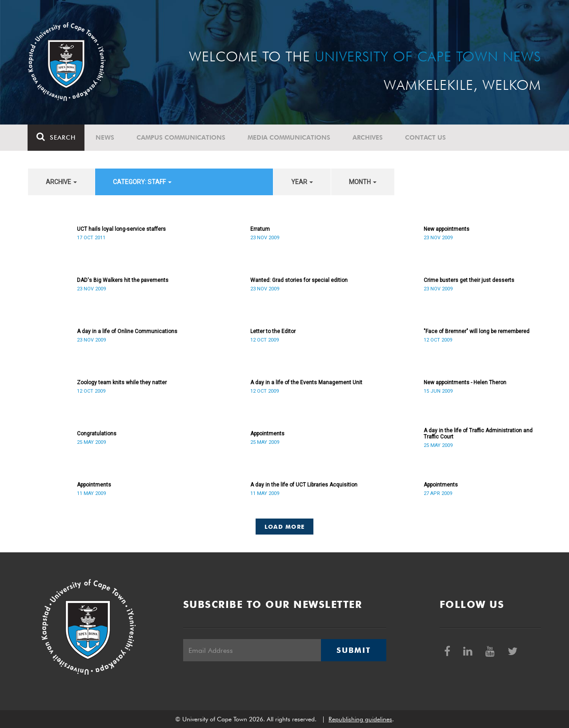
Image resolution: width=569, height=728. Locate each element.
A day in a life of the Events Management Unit (306, 382)
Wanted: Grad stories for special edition (299, 280)
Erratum (260, 229)
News (105, 137)
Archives (368, 137)
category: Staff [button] (142, 182)
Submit (353, 650)
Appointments (267, 434)
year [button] (302, 182)
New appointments (447, 229)
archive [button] (61, 182)
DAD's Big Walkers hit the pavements (123, 280)
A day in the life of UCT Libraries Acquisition (304, 485)
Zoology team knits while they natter (122, 382)
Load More (285, 527)
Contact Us (426, 137)
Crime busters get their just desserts (469, 280)
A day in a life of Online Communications (127, 331)
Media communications (289, 137)
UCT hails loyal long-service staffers (121, 229)
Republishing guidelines (360, 719)
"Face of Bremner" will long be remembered (477, 331)
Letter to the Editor (273, 331)
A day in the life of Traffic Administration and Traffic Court (478, 434)
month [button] (363, 182)
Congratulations (97, 434)
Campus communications (181, 137)
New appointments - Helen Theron (465, 382)
